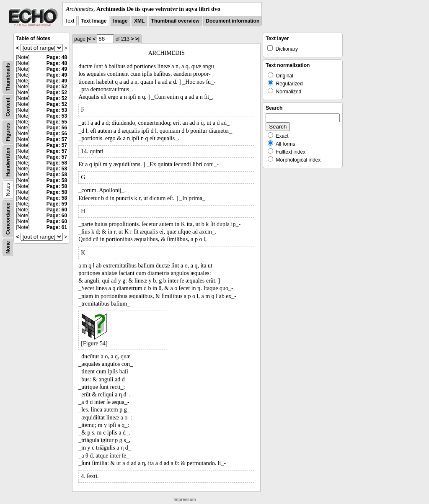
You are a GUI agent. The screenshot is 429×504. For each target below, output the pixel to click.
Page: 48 (57, 57)
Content (8, 107)
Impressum (185, 500)
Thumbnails (8, 77)
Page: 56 (57, 128)
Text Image (94, 21)
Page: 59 (57, 204)
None (8, 247)
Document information (233, 21)
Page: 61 (57, 227)
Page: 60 (57, 210)
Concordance (8, 219)
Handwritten (8, 162)
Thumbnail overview (175, 21)
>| (137, 39)
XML (139, 21)
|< (89, 39)
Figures (8, 132)
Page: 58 (57, 163)
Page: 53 (57, 110)
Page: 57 (57, 139)
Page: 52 (57, 87)
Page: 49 (57, 69)
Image (120, 21)
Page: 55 (57, 122)
